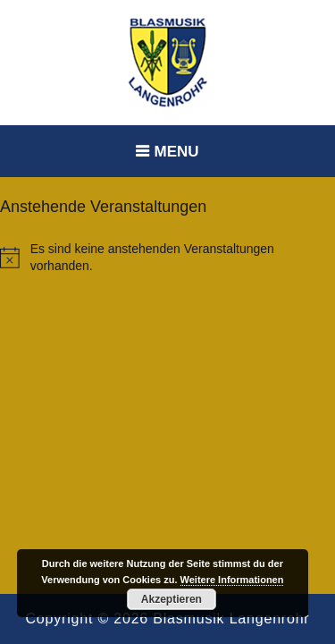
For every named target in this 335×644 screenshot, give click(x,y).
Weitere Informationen (232, 580)
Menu (176, 152)
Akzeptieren (172, 599)
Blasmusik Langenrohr (231, 619)
